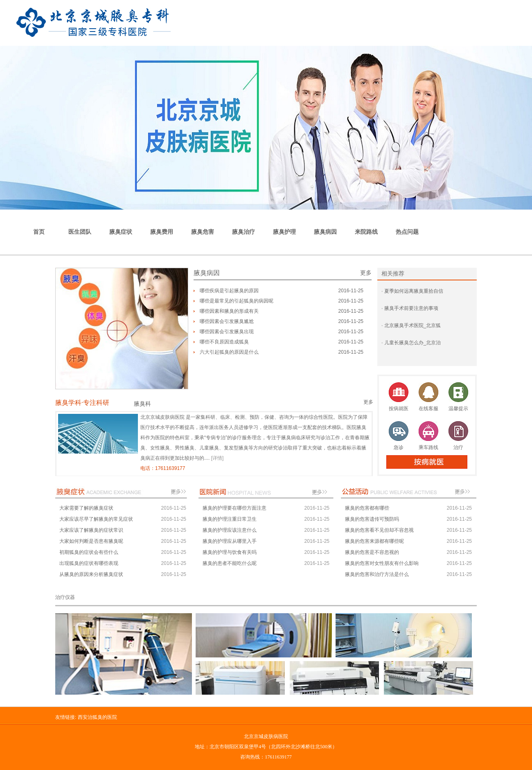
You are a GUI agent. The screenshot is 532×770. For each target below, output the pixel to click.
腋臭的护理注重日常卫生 (230, 519)
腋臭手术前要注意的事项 (410, 308)
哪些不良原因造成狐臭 (224, 342)
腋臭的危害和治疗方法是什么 (377, 574)
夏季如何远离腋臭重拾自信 (413, 291)
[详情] (218, 458)
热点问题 (407, 232)
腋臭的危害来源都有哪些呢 (374, 541)
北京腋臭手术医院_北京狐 (412, 325)
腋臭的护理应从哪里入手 (230, 541)
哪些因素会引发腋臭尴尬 (227, 321)
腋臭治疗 (243, 232)
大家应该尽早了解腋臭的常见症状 (96, 519)
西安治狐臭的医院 (97, 717)
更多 (366, 273)
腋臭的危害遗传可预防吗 (372, 519)
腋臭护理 (284, 232)
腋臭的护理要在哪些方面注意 (234, 508)
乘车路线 (428, 447)
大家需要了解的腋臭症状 (86, 508)
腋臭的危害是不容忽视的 (372, 552)
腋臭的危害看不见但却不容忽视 (379, 530)
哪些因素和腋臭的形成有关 (229, 311)
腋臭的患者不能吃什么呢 (230, 563)
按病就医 (399, 409)
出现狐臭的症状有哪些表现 (89, 563)
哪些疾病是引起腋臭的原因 (229, 291)
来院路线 (366, 232)
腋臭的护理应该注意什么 (230, 530)
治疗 (458, 447)
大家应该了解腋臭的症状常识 (91, 530)
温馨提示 (458, 409)
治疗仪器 (65, 597)
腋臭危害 (203, 232)
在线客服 (428, 409)
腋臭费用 (162, 232)
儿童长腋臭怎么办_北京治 (412, 343)
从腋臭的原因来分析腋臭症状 (91, 574)
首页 (39, 232)
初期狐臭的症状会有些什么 (89, 552)
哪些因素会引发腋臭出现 (227, 332)
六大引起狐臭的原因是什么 (229, 352)
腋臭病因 (325, 232)
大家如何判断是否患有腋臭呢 (91, 541)
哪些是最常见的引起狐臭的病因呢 (237, 301)
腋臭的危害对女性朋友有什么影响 (382, 563)
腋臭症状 (121, 232)
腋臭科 (142, 404)
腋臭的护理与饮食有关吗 (230, 552)
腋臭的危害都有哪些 (367, 508)
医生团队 (80, 232)
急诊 (399, 447)
